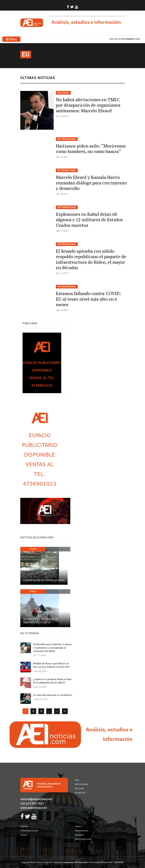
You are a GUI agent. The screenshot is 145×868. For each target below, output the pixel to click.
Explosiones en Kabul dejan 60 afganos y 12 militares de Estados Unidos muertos (89, 220)
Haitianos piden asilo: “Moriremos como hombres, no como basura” (91, 149)
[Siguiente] (57, 711)
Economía (80, 793)
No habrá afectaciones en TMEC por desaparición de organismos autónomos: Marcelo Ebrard (88, 105)
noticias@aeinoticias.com (36, 799)
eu (26, 54)
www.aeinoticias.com (34, 808)
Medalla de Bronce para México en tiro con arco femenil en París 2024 (51, 665)
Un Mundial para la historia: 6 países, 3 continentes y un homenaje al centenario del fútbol (53, 648)
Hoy (77, 780)
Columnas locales (29, 831)
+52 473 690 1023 (32, 803)
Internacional (67, 139)
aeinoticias (69, 862)
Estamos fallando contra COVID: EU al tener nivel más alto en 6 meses (89, 299)
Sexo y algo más (83, 839)
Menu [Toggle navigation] (11, 39)
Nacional (63, 93)
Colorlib (120, 862)
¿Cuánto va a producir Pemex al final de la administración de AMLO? (52, 681)
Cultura (78, 826)
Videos (24, 835)
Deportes (79, 835)
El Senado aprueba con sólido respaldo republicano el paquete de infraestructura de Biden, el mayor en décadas (91, 259)
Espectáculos (82, 831)
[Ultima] (65, 711)
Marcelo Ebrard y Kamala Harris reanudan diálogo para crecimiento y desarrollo (91, 183)
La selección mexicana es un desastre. (53, 695)
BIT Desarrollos (82, 862)
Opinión (24, 826)
